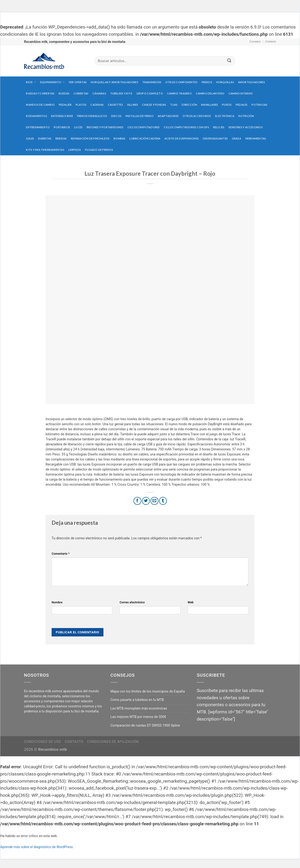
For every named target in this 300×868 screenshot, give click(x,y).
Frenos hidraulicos (92, 116)
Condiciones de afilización (113, 742)
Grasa (237, 138)
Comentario (61, 554)
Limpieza (75, 150)
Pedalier (65, 105)
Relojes (219, 127)
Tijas (174, 105)
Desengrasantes (215, 138)
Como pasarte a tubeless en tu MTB (137, 700)
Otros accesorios (197, 116)
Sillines (133, 105)
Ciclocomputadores (144, 127)
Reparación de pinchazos (90, 138)
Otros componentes (181, 82)
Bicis (31, 82)
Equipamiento (52, 82)
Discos (116, 116)
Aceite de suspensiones (182, 138)
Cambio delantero (210, 93)
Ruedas (64, 93)
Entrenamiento (38, 127)
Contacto (271, 41)
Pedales (242, 105)
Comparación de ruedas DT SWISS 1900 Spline (145, 725)
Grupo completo (150, 93)
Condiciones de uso (42, 742)
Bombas (119, 138)
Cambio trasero (179, 93)
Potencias (259, 105)
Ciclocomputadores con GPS (186, 127)
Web (191, 602)
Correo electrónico (132, 602)
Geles (30, 138)
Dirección (189, 105)
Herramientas (256, 138)
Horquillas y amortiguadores (114, 82)
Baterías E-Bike (62, 116)
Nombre (57, 602)
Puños (227, 105)
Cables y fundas (154, 105)
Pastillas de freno (140, 116)
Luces (78, 127)
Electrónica (225, 116)
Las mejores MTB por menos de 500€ (138, 717)
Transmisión (152, 82)
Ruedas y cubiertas (40, 93)
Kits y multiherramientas (45, 150)
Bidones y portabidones (105, 127)
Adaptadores (168, 116)
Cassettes (115, 105)
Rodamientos (36, 116)
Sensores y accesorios (246, 127)
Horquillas (225, 82)
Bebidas (61, 138)
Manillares (210, 105)
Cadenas (97, 105)
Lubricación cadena (145, 138)
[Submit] (229, 61)
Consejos (255, 41)
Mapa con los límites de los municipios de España (148, 691)
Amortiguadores (252, 82)
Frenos (207, 82)
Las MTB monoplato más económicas (139, 708)
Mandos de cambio (40, 105)
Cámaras (99, 93)
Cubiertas (81, 93)
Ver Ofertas (78, 82)
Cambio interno (241, 93)
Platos (81, 105)
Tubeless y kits (121, 93)
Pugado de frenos (99, 150)
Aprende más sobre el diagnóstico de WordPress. (37, 847)
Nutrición (246, 116)
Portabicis (62, 127)
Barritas (45, 138)
